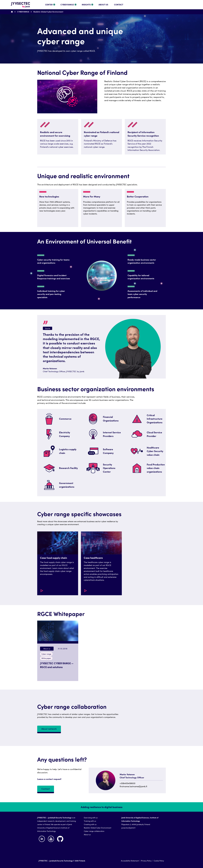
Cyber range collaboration (94, 831)
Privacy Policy (146, 861)
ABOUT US (103, 5)
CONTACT (119, 5)
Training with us (90, 821)
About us (87, 834)
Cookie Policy (159, 861)
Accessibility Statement (130, 861)
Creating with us (90, 824)
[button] (58, 563)
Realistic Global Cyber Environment (48, 12)
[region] (101, 408)
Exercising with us (91, 818)
